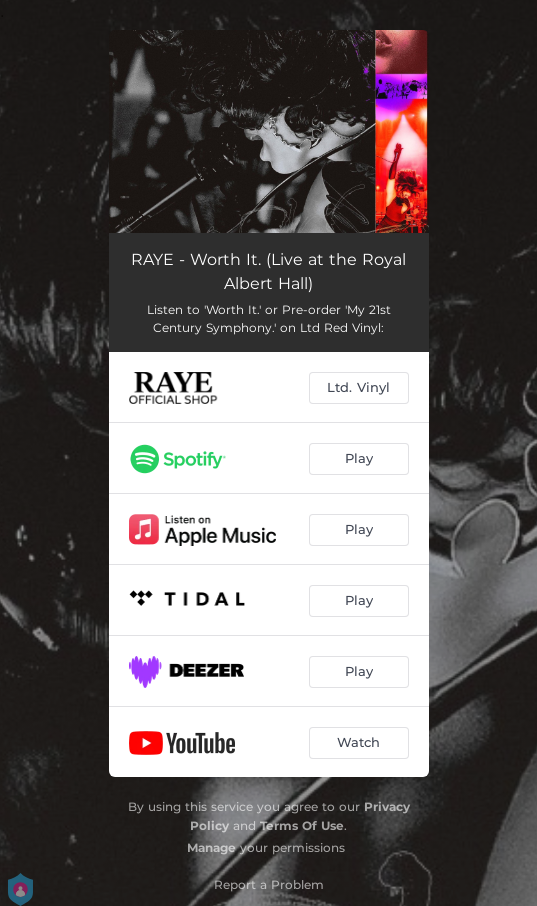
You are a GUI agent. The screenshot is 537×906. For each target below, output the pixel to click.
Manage (211, 847)
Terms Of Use (302, 825)
